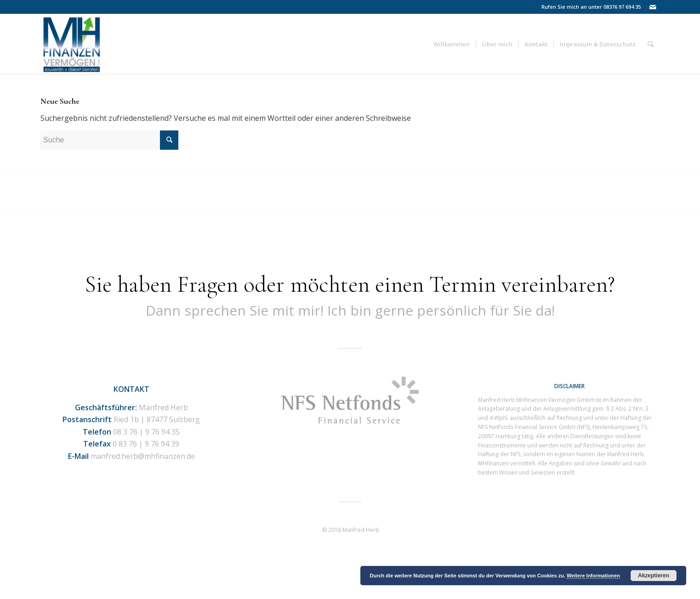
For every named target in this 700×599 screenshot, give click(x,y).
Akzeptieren (654, 576)
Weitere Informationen (593, 576)
